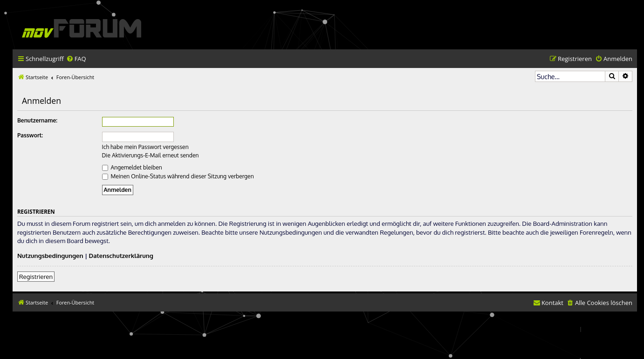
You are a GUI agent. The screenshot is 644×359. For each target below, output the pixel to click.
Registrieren (36, 276)
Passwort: (30, 135)
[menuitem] (76, 59)
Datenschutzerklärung (121, 255)
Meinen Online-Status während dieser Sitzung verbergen (178, 176)
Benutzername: (37, 120)
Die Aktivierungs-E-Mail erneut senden (151, 155)
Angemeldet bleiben (132, 167)
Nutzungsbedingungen (50, 255)
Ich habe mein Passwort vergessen (145, 147)
